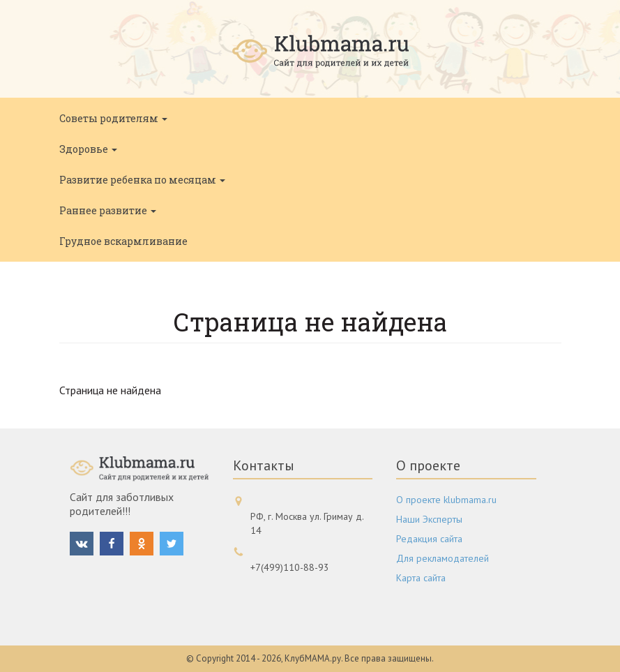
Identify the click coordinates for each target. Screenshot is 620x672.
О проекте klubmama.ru (446, 500)
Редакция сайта (429, 539)
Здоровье (88, 149)
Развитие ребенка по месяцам (142, 180)
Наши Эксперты (429, 519)
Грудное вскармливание (123, 241)
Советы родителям (113, 118)
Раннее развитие (108, 210)
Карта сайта (421, 578)
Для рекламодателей (443, 558)
